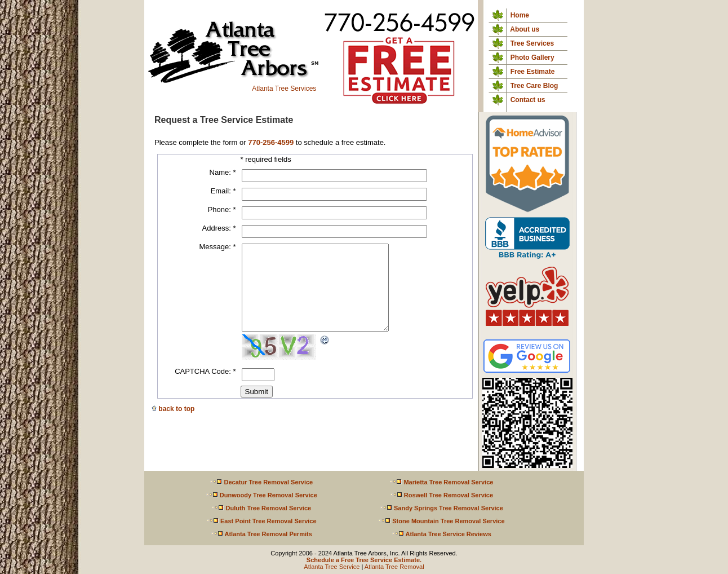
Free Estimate (533, 72)
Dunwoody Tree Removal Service (261, 495)
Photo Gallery (532, 58)
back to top (173, 426)
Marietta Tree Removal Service (441, 482)
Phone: (222, 209)
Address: (219, 228)
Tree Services (532, 43)
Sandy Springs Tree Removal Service (441, 508)
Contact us (528, 100)
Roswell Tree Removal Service (441, 495)
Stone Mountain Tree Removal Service (441, 521)
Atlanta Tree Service (332, 567)
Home (520, 15)
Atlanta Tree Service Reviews (441, 534)
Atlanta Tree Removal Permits (261, 534)
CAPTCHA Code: (205, 388)
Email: (223, 191)
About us (525, 29)
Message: (217, 247)
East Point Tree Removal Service (261, 521)
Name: (223, 172)
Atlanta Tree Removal (394, 567)
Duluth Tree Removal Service (261, 508)
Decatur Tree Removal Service (261, 482)
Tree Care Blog (534, 86)
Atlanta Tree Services (233, 85)
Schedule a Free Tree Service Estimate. (364, 560)
